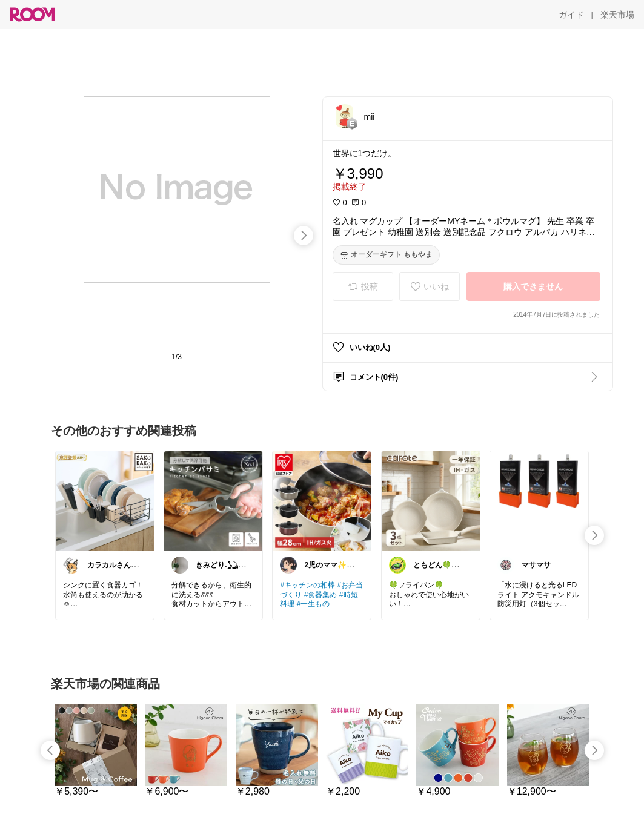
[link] (105, 500)
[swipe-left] (50, 750)
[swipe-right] (304, 236)
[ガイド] (571, 15)
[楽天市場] (617, 15)
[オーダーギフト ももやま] (386, 255)
